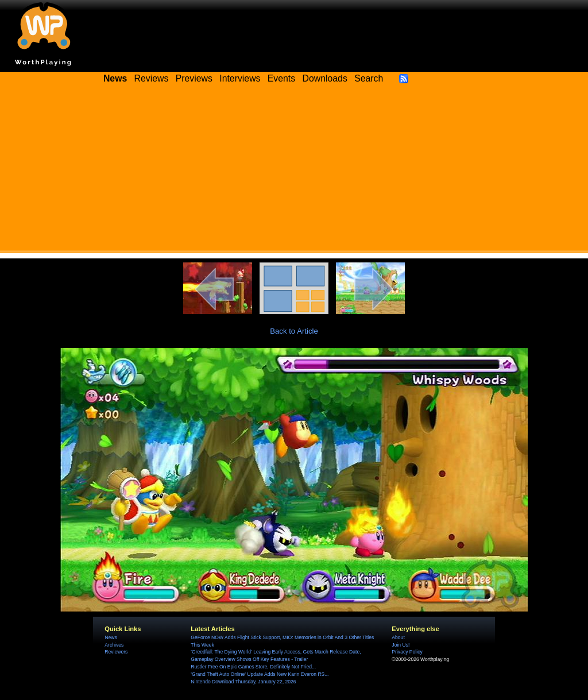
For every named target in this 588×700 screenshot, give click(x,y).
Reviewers (116, 652)
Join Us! (401, 645)
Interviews (240, 78)
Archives (114, 645)
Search (369, 78)
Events (281, 78)
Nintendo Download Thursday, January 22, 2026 (243, 682)
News (111, 637)
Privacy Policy (407, 652)
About (398, 637)
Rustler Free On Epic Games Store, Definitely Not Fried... (253, 667)
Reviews (152, 78)
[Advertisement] (294, 172)
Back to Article (294, 331)
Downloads (325, 78)
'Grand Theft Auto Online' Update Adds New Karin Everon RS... (260, 674)
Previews (194, 78)
